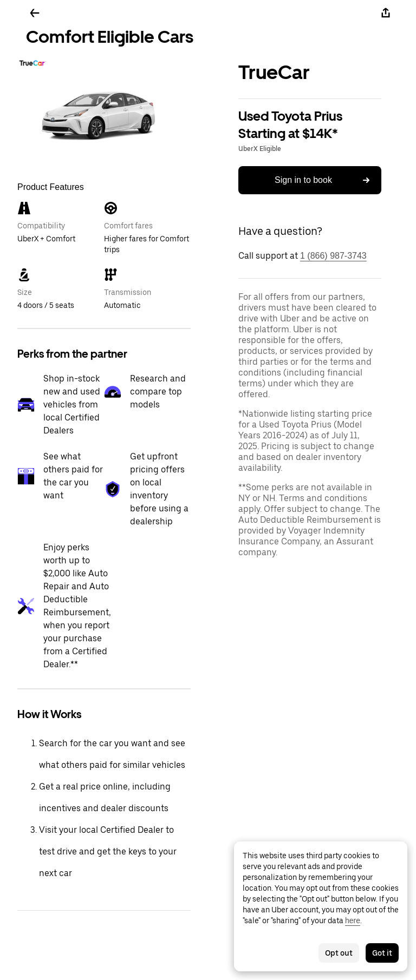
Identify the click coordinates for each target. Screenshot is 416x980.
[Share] (386, 13)
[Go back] (35, 13)
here (353, 920)
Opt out (339, 953)
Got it (382, 953)
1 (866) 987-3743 (333, 256)
